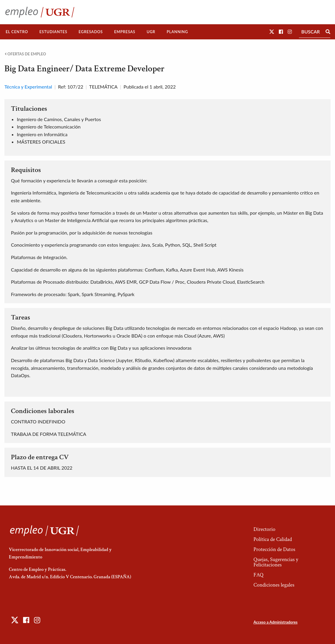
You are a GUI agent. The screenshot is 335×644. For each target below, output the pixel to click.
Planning (177, 32)
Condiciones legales (274, 585)
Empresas (125, 32)
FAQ (258, 575)
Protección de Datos (274, 549)
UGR (151, 32)
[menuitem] (17, 32)
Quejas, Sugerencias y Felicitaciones (276, 562)
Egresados (91, 32)
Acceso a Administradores (275, 622)
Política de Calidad (273, 539)
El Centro (17, 32)
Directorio (264, 529)
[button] (272, 32)
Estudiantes (53, 32)
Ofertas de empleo (25, 54)
